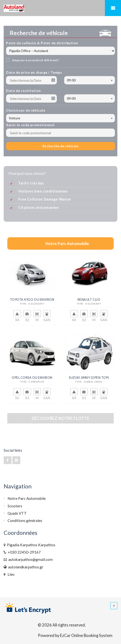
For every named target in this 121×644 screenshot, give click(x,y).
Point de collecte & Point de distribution (42, 43)
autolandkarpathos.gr (25, 567)
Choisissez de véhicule (26, 110)
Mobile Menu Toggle (113, 8)
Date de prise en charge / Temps (34, 72)
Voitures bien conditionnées (43, 191)
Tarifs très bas (31, 183)
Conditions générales (25, 520)
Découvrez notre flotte (60, 418)
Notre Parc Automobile (27, 498)
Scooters (15, 506)
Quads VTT (17, 513)
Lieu (10, 574)
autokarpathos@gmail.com (30, 559)
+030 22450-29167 (24, 552)
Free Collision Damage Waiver (45, 199)
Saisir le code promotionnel (30, 125)
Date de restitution (24, 91)
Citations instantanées (39, 207)
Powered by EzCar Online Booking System (75, 635)
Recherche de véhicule (61, 146)
